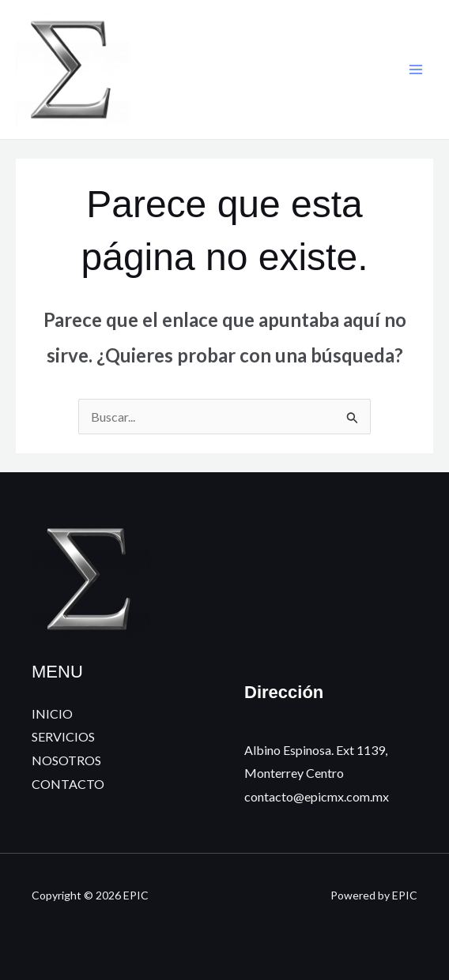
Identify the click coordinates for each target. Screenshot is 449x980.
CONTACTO (68, 784)
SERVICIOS (63, 736)
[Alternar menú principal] (416, 69)
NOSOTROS (66, 760)
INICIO (52, 713)
